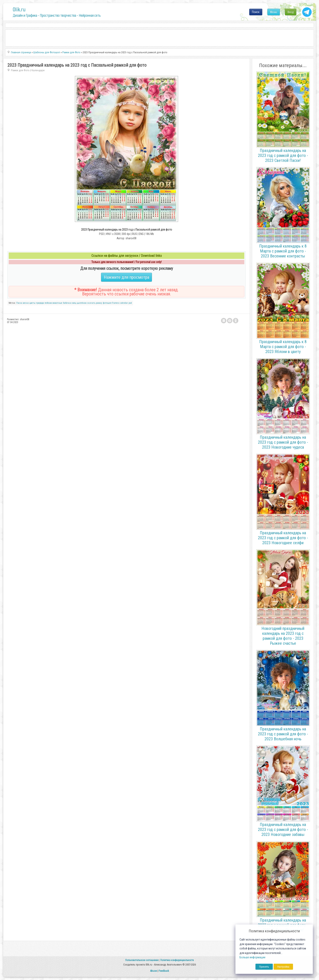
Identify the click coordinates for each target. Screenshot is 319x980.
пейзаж (48, 303)
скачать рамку (95, 303)
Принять (264, 967)
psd (130, 303)
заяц (74, 303)
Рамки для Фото (20, 70)
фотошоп (107, 303)
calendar (124, 303)
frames (116, 303)
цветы (32, 303)
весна (26, 303)
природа (40, 303)
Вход (291, 12)
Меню (274, 12)
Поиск (256, 12)
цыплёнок (82, 303)
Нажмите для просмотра (126, 277)
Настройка (283, 967)
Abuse (153, 971)
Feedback (164, 971)
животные (57, 303)
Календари (38, 70)
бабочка (67, 303)
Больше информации (252, 957)
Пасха (19, 303)
